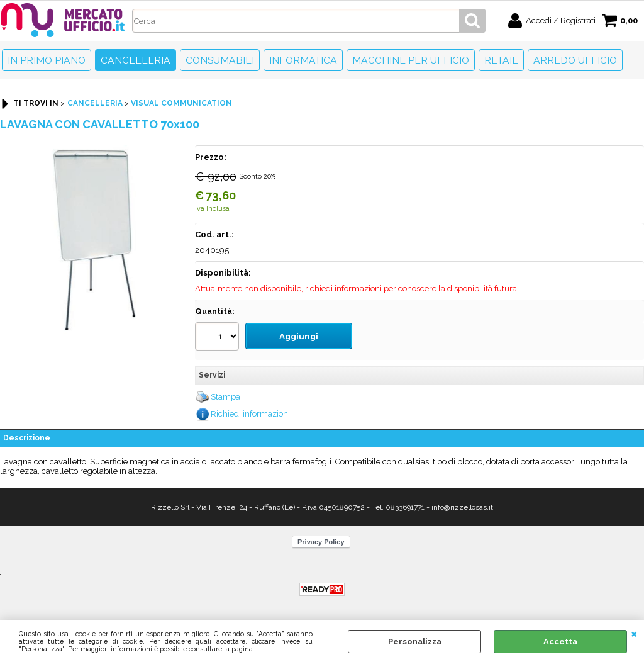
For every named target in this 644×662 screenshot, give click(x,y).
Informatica (303, 60)
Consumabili (220, 60)
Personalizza (415, 642)
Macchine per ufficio (411, 60)
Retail (501, 60)
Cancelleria (136, 60)
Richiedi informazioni (250, 411)
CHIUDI (634, 633)
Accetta (560, 642)
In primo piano (47, 60)
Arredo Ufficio (575, 60)
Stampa (225, 394)
